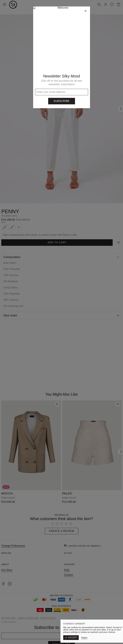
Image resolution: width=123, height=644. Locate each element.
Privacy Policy (48, 618)
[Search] (99, 5)
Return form (8, 618)
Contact (69, 575)
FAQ (67, 570)
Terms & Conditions (28, 618)
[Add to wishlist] (57, 404)
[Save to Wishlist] (118, 243)
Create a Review (61, 531)
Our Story (7, 570)
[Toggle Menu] (5, 5)
